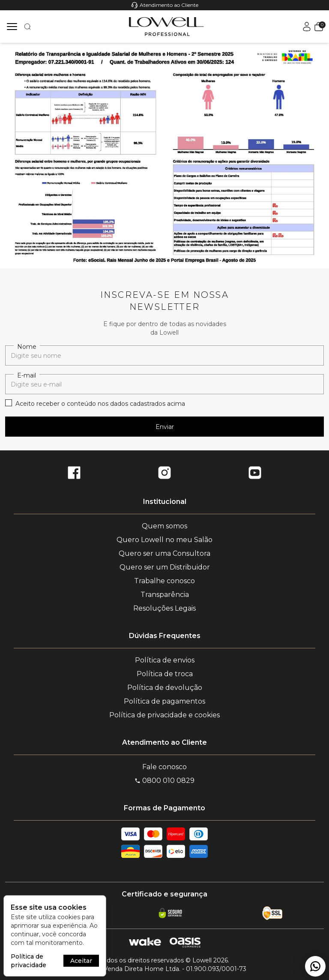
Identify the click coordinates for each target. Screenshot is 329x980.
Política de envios (165, 660)
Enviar (165, 427)
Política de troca (165, 674)
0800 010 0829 (164, 781)
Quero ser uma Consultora (164, 553)
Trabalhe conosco (164, 581)
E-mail (27, 375)
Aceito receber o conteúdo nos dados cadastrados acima (100, 404)
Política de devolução (165, 688)
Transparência (165, 595)
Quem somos (164, 526)
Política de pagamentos (164, 701)
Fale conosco (164, 767)
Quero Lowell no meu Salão (164, 540)
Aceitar (81, 961)
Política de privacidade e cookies (164, 715)
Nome (27, 347)
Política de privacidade (28, 961)
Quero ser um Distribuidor (165, 567)
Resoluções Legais (164, 608)
